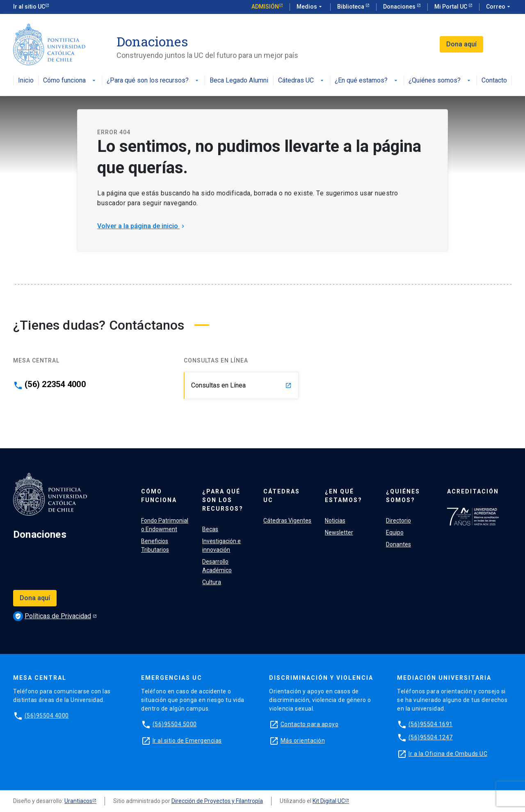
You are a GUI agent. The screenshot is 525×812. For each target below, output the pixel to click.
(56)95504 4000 (47, 716)
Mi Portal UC (451, 7)
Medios (310, 7)
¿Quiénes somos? (440, 81)
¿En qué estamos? (367, 81)
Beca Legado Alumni (239, 81)
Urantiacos (78, 801)
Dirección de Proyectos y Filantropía (217, 801)
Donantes (398, 544)
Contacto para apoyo (310, 724)
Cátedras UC (302, 81)
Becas (210, 529)
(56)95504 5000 (175, 724)
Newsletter (339, 532)
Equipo (395, 532)
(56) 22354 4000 (55, 384)
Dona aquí (461, 44)
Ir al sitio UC (29, 7)
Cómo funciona (70, 81)
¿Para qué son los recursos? (153, 81)
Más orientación (303, 741)
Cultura (212, 582)
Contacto (494, 81)
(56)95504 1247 (431, 737)
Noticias (335, 521)
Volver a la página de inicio (142, 226)
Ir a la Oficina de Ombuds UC (448, 754)
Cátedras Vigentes (287, 521)
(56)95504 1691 (431, 724)
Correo (499, 7)
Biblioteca (351, 7)
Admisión (265, 7)
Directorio (398, 521)
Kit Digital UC (329, 801)
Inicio (26, 81)
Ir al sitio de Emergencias (187, 741)
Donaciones (400, 7)
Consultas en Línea (241, 385)
